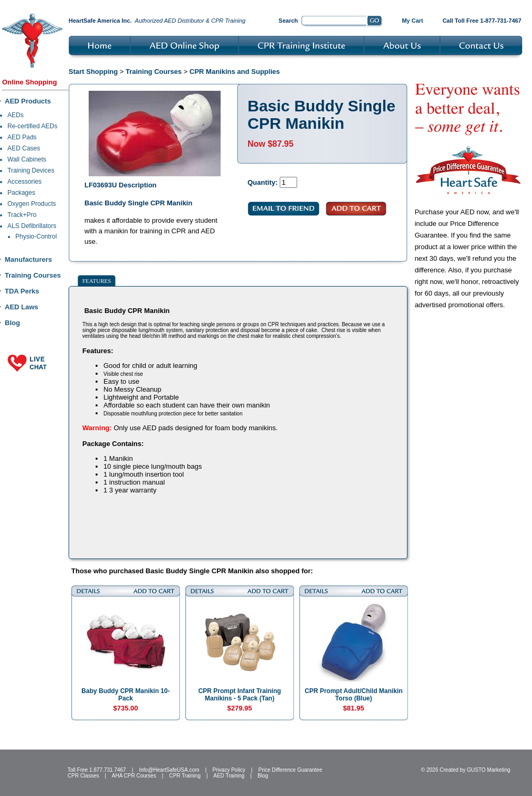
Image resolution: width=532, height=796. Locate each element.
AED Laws (22, 307)
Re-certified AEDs (32, 126)
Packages (21, 193)
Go (375, 22)
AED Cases (24, 148)
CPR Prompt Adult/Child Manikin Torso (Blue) (354, 695)
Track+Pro (22, 215)
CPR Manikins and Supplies (235, 72)
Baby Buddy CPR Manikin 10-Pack (125, 695)
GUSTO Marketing (489, 770)
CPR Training (185, 776)
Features (97, 281)
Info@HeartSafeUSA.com (169, 770)
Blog (12, 323)
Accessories (25, 182)
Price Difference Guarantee (290, 770)
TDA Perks (22, 291)
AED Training (229, 776)
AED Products (28, 101)
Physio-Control (36, 236)
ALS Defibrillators (32, 226)
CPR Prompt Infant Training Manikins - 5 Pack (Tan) (240, 695)
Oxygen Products (32, 204)
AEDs (16, 115)
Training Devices (31, 170)
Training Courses (33, 275)
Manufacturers (28, 259)
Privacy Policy (229, 770)
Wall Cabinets (27, 159)
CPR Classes (83, 776)
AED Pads (22, 137)
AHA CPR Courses (134, 776)
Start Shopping (93, 72)
